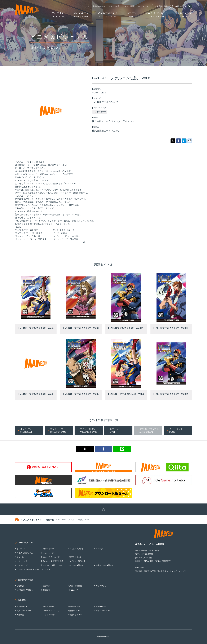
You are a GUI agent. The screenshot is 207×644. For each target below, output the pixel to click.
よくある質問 (128, 6)
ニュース (85, 6)
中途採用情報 (101, 607)
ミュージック (48, 553)
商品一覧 (50, 520)
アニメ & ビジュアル (25, 553)
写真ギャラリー (76, 615)
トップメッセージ (50, 615)
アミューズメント (76, 549)
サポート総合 (114, 6)
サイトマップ (143, 6)
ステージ (99, 549)
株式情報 (47, 590)
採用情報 (179, 6)
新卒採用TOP (22, 607)
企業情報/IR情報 (161, 6)
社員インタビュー (24, 611)
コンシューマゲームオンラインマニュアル (34, 569)
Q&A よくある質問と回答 (53, 561)
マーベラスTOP (25, 543)
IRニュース (74, 590)
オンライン (21, 549)
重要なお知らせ (99, 6)
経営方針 (47, 586)
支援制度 (20, 615)
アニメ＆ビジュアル (32, 520)
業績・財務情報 (76, 586)
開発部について (76, 611)
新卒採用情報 (48, 607)
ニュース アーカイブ (51, 557)
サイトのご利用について (53, 565)
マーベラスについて (51, 611)
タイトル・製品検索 (77, 561)
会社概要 (20, 586)
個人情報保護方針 (76, 565)
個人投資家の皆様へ (25, 590)
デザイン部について (104, 611)
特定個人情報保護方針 (105, 565)
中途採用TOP (75, 607)
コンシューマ (48, 549)
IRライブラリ (101, 586)
